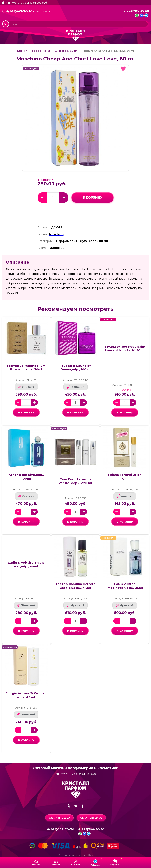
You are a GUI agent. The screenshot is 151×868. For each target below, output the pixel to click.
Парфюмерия (41, 51)
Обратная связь (91, 818)
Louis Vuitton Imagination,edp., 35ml (125, 586)
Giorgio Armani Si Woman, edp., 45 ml (26, 695)
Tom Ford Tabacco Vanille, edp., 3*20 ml (75, 481)
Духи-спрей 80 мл (66, 51)
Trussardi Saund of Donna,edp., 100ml (75, 368)
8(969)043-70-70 (19, 11)
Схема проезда (59, 818)
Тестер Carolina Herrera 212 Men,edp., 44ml (75, 586)
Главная (22, 51)
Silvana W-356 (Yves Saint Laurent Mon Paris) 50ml (125, 348)
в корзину (93, 198)
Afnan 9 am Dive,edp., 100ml (26, 477)
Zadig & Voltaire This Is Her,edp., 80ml (26, 564)
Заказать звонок (42, 12)
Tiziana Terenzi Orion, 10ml (125, 477)
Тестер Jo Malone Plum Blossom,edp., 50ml (26, 368)
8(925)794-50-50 (136, 11)
